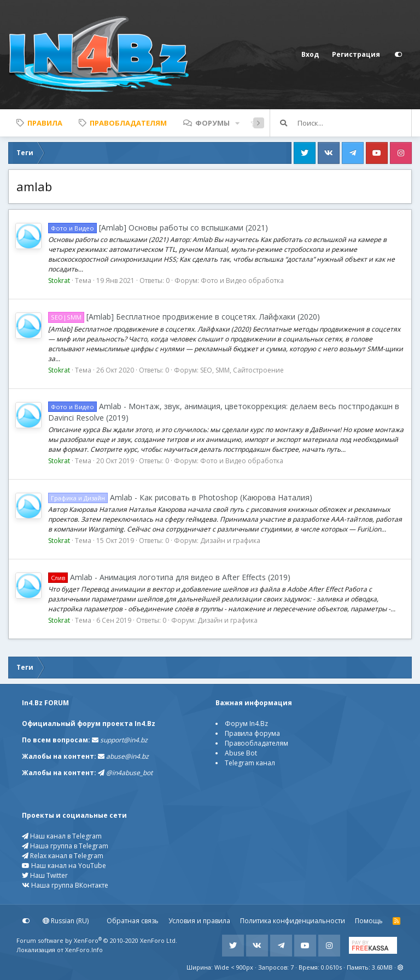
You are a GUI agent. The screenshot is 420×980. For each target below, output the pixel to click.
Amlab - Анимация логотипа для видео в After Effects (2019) (169, 577)
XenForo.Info (84, 950)
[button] (237, 123)
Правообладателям (256, 743)
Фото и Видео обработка (242, 281)
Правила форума (252, 733)
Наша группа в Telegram (65, 846)
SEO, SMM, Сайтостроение (242, 370)
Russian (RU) (66, 921)
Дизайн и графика (230, 541)
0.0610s (331, 967)
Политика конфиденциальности (293, 921)
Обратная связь (133, 921)
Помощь (369, 921)
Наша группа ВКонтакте (65, 885)
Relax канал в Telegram (63, 856)
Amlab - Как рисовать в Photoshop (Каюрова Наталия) (180, 497)
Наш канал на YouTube (64, 866)
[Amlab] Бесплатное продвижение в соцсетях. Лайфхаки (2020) (184, 317)
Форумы (212, 123)
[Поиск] (354, 123)
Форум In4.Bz (246, 724)
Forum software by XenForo (97, 940)
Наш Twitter (45, 875)
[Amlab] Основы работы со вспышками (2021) (158, 228)
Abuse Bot (241, 753)
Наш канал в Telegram (62, 836)
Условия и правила (199, 921)
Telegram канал (250, 763)
